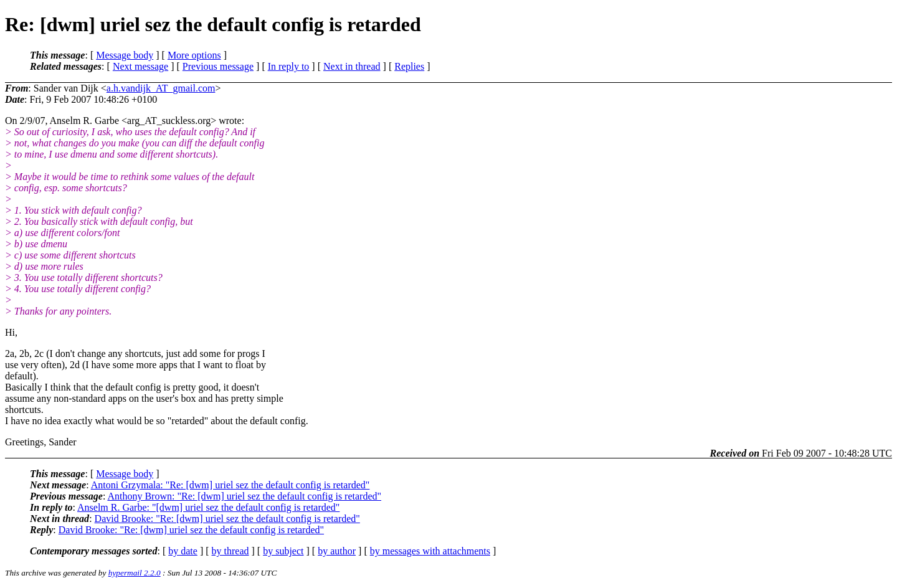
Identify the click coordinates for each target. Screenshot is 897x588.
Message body (125, 55)
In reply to (289, 66)
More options (194, 55)
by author (337, 551)
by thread (230, 551)
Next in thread (352, 66)
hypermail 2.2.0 (135, 573)
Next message (140, 66)
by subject (283, 551)
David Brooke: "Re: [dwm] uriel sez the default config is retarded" (227, 519)
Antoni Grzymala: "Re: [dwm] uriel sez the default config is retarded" (230, 485)
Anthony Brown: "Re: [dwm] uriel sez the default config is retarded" (244, 496)
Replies (409, 66)
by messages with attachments (430, 551)
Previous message (218, 66)
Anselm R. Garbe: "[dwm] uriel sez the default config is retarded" (208, 507)
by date (183, 551)
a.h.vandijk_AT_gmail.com (161, 88)
